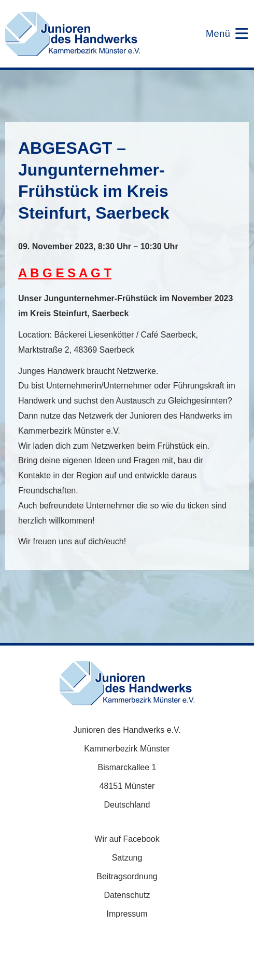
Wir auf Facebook (127, 839)
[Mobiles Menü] (221, 34)
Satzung (127, 858)
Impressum (127, 914)
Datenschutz (127, 895)
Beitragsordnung (127, 876)
